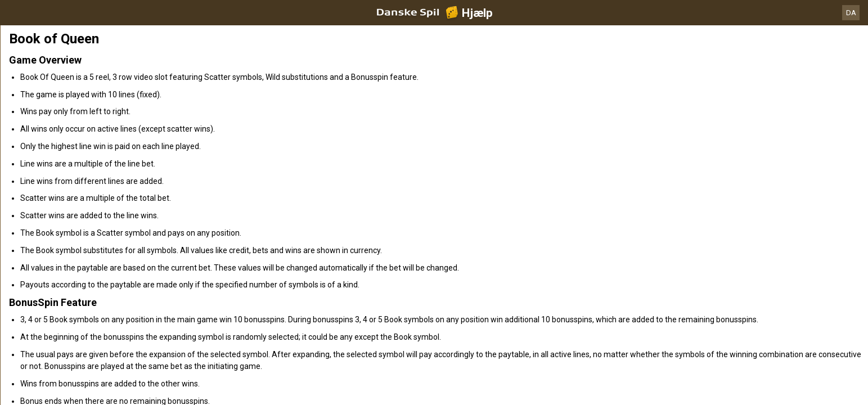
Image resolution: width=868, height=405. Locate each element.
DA (851, 13)
